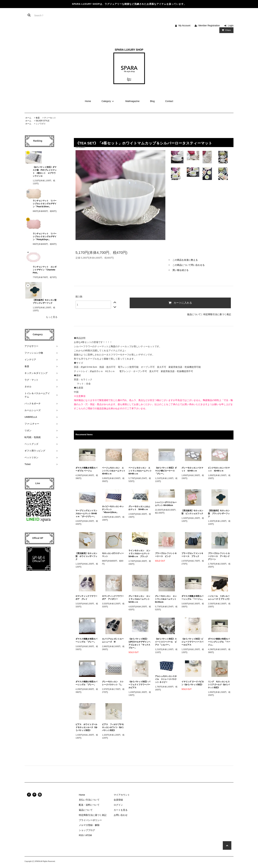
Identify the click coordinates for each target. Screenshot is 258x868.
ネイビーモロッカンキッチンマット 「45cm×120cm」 (113, 509)
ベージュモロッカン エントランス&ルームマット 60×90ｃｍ (140, 471)
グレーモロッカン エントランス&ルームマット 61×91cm (167, 599)
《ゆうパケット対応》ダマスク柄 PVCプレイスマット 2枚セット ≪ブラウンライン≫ (45, 172)
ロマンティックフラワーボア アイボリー (113, 598)
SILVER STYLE (43, 121)
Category (108, 101)
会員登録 (118, 800)
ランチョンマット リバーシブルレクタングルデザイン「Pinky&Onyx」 (45, 237)
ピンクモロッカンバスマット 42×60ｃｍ (219, 469)
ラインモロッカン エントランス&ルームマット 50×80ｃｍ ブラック (140, 554)
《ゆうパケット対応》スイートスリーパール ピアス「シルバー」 (166, 642)
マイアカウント (122, 795)
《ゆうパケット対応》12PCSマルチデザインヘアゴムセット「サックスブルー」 (140, 643)
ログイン (118, 805)
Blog (152, 101)
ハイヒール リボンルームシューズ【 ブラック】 (219, 598)
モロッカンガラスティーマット (113, 555)
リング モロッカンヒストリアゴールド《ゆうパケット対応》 (219, 685)
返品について (194, 314)
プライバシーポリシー (90, 820)
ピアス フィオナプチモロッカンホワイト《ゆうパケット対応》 (113, 727)
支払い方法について (89, 800)
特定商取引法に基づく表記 (217, 314)
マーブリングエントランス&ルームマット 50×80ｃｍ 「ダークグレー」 (87, 514)
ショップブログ (87, 830)
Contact (169, 101)
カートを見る (121, 810)
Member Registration (209, 25)
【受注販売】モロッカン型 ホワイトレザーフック (86, 556)
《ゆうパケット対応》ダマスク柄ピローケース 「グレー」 (166, 471)
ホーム (28, 118)
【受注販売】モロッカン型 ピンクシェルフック (192, 512)
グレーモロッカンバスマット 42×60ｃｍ (192, 469)
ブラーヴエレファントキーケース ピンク (166, 555)
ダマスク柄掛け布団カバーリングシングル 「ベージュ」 (219, 642)
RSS (81, 835)
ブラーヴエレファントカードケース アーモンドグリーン (219, 556)
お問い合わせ (121, 815)
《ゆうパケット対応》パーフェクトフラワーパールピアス (139, 685)
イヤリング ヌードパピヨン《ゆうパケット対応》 (193, 683)
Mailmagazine (132, 101)
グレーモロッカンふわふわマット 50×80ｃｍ (139, 508)
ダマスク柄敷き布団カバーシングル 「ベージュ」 (193, 598)
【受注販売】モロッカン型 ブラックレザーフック (45, 302)
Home (88, 101)
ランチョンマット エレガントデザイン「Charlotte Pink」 (45, 270)
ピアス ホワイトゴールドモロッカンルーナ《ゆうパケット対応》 (86, 727)
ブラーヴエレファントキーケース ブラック (192, 555)
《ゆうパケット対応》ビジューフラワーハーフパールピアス (192, 642)
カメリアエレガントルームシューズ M (113, 640)
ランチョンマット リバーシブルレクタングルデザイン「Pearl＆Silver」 (45, 204)
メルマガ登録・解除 (89, 825)
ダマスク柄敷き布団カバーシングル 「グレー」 (86, 640)
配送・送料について (89, 805)
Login (231, 25)
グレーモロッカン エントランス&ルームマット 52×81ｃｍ (140, 599)
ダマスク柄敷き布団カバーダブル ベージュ (86, 469)
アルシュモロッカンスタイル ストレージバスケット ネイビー (166, 679)
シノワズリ (41, 124)
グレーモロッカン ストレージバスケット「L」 (113, 683)
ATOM (89, 835)
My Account (184, 25)
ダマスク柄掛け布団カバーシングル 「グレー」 (86, 683)
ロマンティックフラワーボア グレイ (86, 598)
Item (226, 30)
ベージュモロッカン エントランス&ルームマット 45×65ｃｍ (114, 471)
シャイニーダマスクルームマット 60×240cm (166, 504)
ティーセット (50, 118)
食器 (38, 118)
